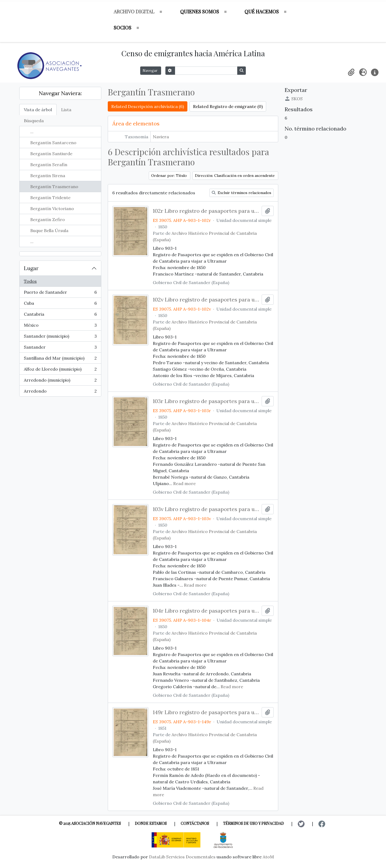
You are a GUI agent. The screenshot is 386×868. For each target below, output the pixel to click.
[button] (351, 72)
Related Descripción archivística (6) (148, 106)
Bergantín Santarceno (53, 143)
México (60, 326)
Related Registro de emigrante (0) (228, 106)
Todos (30, 281)
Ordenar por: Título (170, 176)
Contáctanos (195, 823)
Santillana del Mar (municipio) (60, 359)
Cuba (60, 304)
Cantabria (60, 315)
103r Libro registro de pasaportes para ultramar (206, 401)
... (32, 132)
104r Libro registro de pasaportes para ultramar (206, 611)
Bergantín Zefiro (48, 219)
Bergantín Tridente (50, 198)
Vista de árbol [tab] (38, 110)
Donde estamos (151, 823)
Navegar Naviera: (60, 93)
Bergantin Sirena (48, 176)
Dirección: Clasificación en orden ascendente (235, 176)
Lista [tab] (66, 110)
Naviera (161, 137)
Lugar (31, 268)
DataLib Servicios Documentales (182, 857)
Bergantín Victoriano (52, 208)
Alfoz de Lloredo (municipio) (60, 370)
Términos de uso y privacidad (253, 823)
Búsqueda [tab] (34, 121)
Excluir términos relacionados (242, 193)
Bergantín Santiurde (51, 154)
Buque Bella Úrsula (49, 230)
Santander (60, 348)
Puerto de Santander (60, 293)
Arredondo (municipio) (60, 381)
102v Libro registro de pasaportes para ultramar (206, 300)
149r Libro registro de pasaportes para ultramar (206, 712)
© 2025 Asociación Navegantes (90, 823)
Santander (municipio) (60, 337)
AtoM (268, 857)
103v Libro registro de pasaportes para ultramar (206, 509)
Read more (184, 483)
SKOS (294, 99)
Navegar (151, 70)
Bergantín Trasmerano (54, 187)
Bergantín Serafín (49, 165)
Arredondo (60, 392)
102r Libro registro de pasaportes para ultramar (206, 211)
